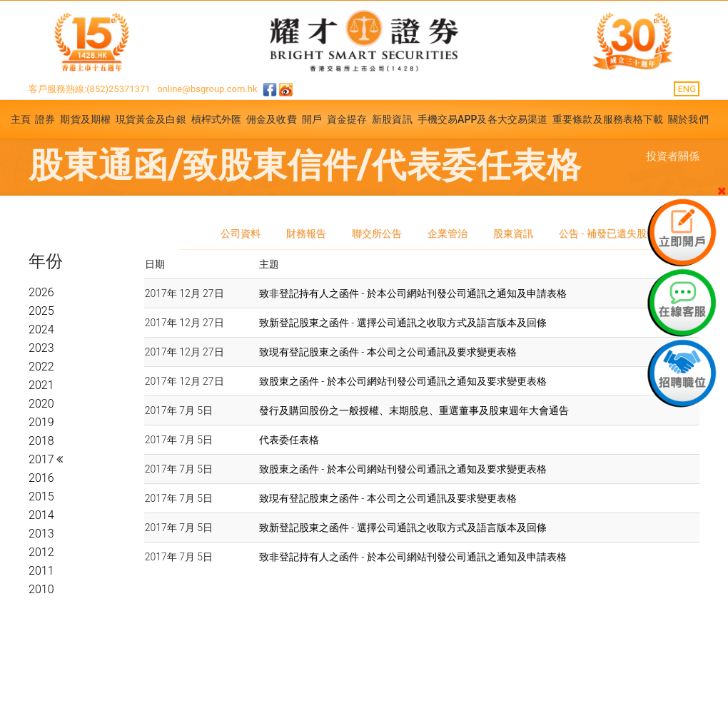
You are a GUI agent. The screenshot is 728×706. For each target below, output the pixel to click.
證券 (45, 119)
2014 (41, 515)
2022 (41, 367)
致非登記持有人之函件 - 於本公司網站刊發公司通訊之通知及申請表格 (413, 293)
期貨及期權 (85, 119)
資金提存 (347, 119)
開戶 (312, 119)
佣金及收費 (272, 119)
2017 (42, 459)
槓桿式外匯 (217, 119)
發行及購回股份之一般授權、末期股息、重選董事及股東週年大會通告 (414, 410)
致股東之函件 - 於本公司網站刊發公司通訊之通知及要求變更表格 (403, 381)
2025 (41, 311)
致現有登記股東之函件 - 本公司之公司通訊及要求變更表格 (388, 352)
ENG (687, 89)
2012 (41, 552)
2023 (41, 348)
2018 (41, 441)
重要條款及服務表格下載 (608, 119)
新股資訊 (392, 119)
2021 (41, 385)
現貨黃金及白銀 (151, 119)
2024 (41, 329)
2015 (41, 496)
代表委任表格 (289, 440)
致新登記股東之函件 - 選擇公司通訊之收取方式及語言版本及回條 (403, 323)
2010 (41, 589)
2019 (41, 422)
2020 (41, 404)
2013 (41, 534)
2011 (41, 571)
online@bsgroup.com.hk (207, 89)
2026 (41, 292)
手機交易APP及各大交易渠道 (483, 119)
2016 (41, 478)
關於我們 (688, 119)
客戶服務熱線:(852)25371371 (90, 89)
